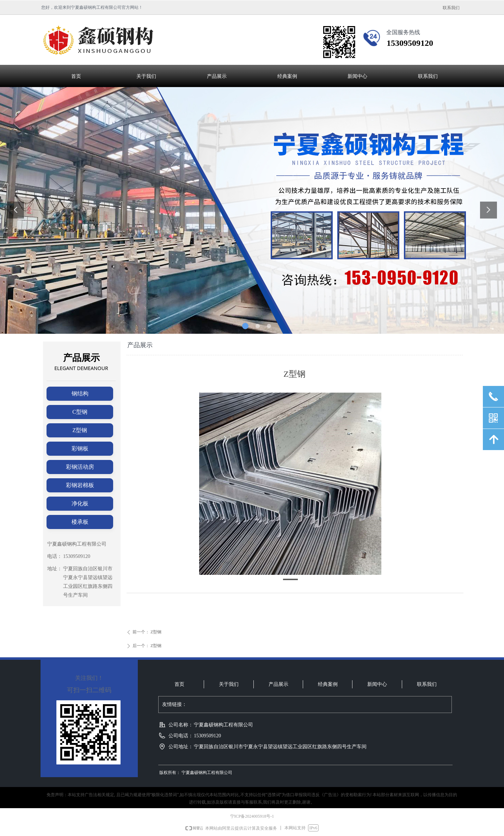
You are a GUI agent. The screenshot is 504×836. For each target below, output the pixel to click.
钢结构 (80, 394)
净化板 (80, 503)
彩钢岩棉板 (80, 485)
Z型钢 (80, 430)
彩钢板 (80, 448)
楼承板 (80, 522)
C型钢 (80, 412)
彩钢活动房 (80, 467)
